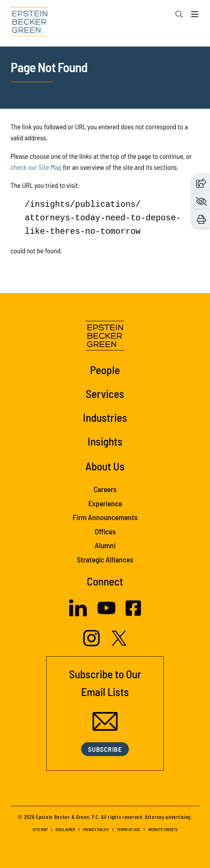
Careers (105, 489)
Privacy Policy (96, 829)
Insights (105, 441)
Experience (105, 503)
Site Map (40, 829)
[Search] (179, 14)
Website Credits (163, 829)
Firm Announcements (105, 517)
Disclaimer (65, 829)
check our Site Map (36, 167)
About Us (105, 466)
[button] (201, 182)
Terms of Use (128, 829)
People (105, 370)
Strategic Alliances (105, 559)
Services (105, 393)
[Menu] (195, 16)
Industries (105, 417)
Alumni (105, 545)
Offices (105, 531)
